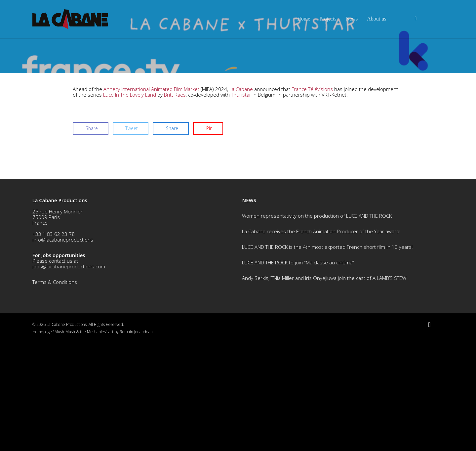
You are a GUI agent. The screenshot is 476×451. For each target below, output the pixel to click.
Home (304, 19)
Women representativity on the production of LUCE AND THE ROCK (317, 325)
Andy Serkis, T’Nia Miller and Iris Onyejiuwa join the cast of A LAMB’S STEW (324, 387)
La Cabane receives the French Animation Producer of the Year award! (321, 340)
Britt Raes (175, 203)
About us (377, 19)
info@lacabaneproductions (63, 348)
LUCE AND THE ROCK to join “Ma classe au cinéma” (298, 371)
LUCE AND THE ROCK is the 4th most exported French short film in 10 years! (327, 356)
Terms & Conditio (52, 391)
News (352, 19)
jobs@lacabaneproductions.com (69, 375)
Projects (328, 19)
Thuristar (241, 203)
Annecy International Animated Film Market (151, 198)
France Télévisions (312, 198)
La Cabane (241, 198)
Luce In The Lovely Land (130, 203)
